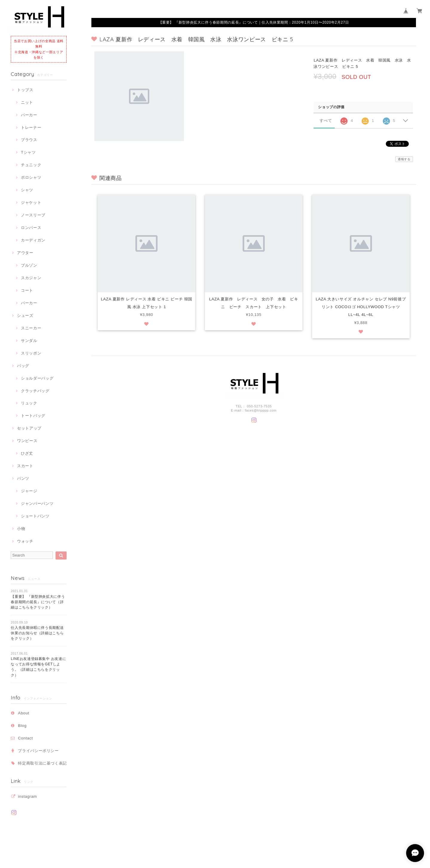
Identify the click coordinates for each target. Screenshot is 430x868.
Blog (22, 726)
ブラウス (29, 140)
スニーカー (31, 328)
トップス (25, 90)
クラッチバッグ (35, 391)
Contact (25, 738)
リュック (29, 403)
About (24, 713)
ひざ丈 (27, 453)
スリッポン (31, 353)
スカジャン (31, 278)
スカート (25, 466)
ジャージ (29, 491)
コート (27, 290)
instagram (27, 796)
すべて (326, 121)
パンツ (23, 478)
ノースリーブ (33, 215)
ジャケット (31, 203)
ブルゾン (29, 265)
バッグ (23, 366)
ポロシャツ (31, 177)
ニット (27, 102)
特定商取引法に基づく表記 (42, 763)
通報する (404, 159)
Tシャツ (28, 152)
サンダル (29, 341)
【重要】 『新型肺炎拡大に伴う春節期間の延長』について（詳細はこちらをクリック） (38, 602)
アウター (25, 253)
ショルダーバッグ (37, 378)
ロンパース (31, 228)
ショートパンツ (35, 516)
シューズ (25, 315)
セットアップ (29, 428)
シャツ (27, 190)
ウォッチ (25, 541)
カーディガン (33, 240)
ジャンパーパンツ (37, 503)
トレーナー (31, 127)
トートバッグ (33, 416)
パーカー (29, 115)
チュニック (31, 165)
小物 (21, 529)
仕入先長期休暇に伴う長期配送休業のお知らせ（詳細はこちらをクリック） (37, 633)
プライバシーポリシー (38, 751)
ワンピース (27, 441)
